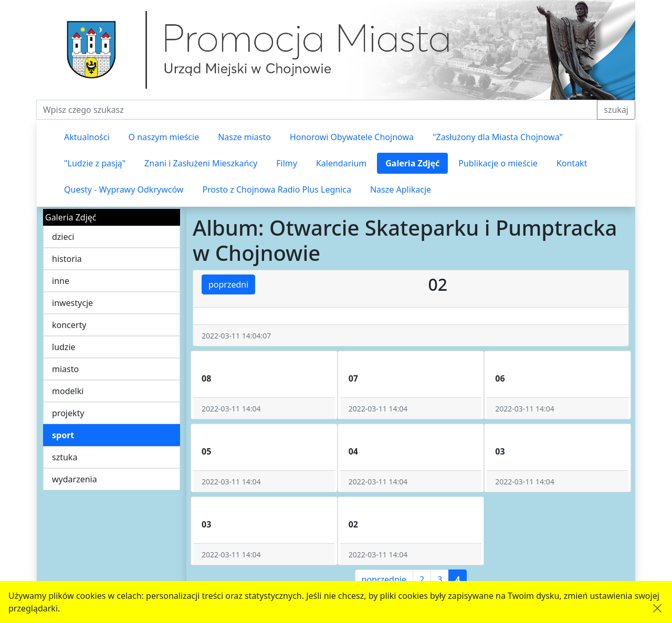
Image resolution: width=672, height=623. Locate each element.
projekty (68, 413)
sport (63, 435)
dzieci (63, 237)
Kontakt (572, 163)
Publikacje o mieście (498, 163)
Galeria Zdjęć (412, 163)
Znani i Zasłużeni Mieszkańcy (201, 163)
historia (67, 259)
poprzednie (384, 579)
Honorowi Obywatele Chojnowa (352, 137)
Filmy (287, 163)
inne (61, 281)
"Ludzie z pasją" (95, 163)
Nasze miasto (244, 137)
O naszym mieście (164, 137)
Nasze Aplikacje (401, 189)
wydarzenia (75, 479)
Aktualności (87, 137)
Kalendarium (341, 163)
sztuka (65, 457)
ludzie (64, 347)
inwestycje (72, 303)
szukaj (616, 110)
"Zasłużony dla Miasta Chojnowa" (498, 137)
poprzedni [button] (228, 284)
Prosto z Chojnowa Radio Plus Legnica (277, 189)
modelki (68, 391)
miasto (65, 369)
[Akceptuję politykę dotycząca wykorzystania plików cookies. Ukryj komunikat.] (657, 608)
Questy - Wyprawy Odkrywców (124, 189)
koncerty (69, 325)
